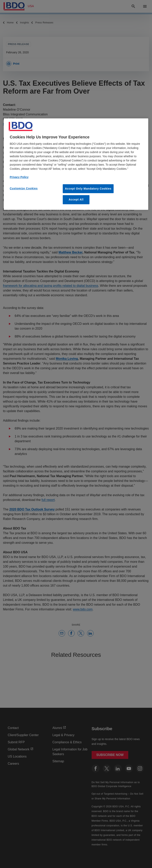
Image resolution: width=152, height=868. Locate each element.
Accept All (76, 199)
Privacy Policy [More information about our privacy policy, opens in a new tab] (19, 177)
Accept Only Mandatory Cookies (88, 189)
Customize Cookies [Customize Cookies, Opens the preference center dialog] (24, 188)
